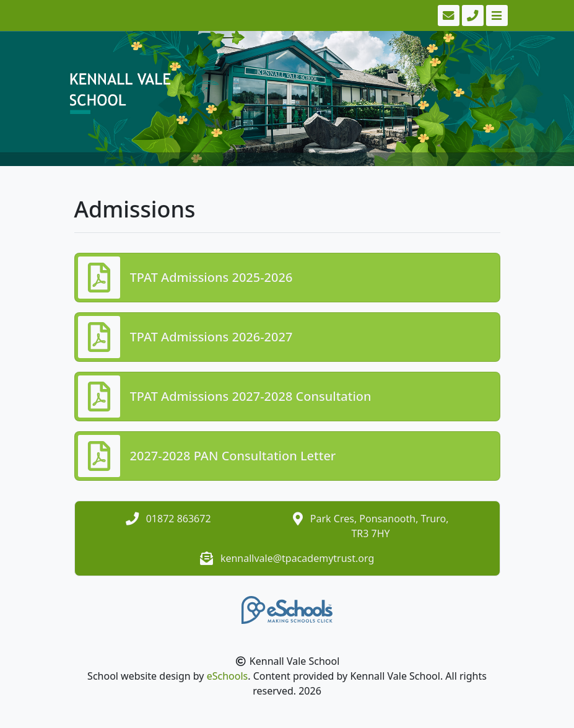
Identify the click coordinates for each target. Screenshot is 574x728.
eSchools (228, 676)
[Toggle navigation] (496, 15)
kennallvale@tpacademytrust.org (297, 558)
